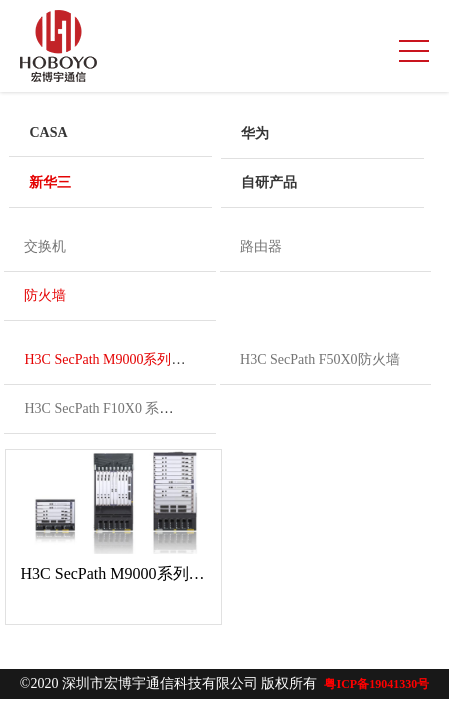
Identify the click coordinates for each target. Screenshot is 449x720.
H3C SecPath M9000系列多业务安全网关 (146, 359)
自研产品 (269, 182)
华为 (255, 133)
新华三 (50, 182)
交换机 (45, 246)
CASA (48, 132)
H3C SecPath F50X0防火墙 (319, 359)
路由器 (261, 246)
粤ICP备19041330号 (376, 684)
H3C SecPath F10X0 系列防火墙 (119, 408)
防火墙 (45, 295)
